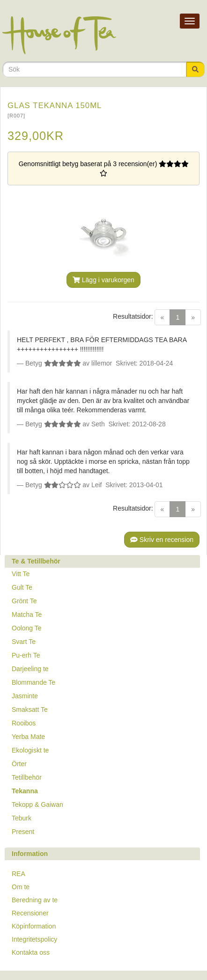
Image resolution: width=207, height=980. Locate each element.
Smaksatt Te (30, 709)
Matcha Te (27, 614)
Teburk (22, 818)
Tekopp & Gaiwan (37, 804)
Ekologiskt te (30, 750)
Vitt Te (21, 574)
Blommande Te (33, 682)
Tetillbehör (27, 777)
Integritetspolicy (34, 939)
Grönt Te (24, 601)
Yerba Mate (28, 737)
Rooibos (24, 723)
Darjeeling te (30, 669)
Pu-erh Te (26, 655)
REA (18, 874)
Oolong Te (27, 628)
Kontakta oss (31, 952)
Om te (21, 887)
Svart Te (24, 642)
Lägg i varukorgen (103, 280)
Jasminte (25, 696)
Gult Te (22, 587)
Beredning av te (35, 900)
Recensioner (30, 913)
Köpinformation (34, 926)
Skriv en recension (162, 540)
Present (23, 832)
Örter (19, 764)
